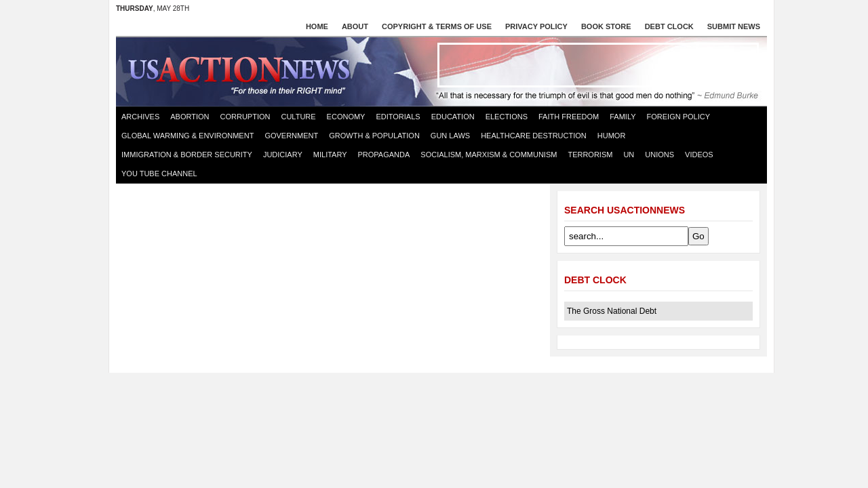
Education (453, 117)
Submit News (734, 26)
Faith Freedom (569, 117)
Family (623, 117)
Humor (612, 136)
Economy (346, 117)
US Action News (243, 70)
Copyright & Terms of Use (437, 26)
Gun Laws (450, 136)
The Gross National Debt (612, 311)
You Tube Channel (159, 174)
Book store (606, 26)
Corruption (245, 117)
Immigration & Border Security (187, 155)
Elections (507, 117)
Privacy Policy (536, 26)
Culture (298, 117)
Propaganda (384, 155)
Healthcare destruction (534, 136)
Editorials (398, 117)
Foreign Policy (679, 117)
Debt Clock (669, 26)
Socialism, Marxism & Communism (489, 155)
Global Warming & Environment (188, 136)
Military (330, 155)
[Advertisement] (598, 65)
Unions (659, 155)
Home (317, 26)
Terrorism (590, 155)
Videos (699, 155)
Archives (140, 117)
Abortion (190, 117)
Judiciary (283, 155)
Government (291, 136)
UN (629, 155)
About (355, 26)
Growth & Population (374, 136)
